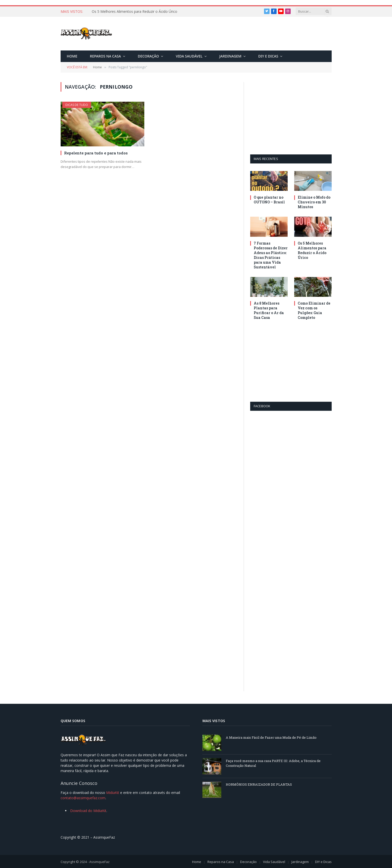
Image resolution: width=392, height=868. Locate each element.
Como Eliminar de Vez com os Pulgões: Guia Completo (314, 310)
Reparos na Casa (105, 56)
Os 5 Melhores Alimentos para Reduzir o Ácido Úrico (312, 250)
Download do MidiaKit (88, 811)
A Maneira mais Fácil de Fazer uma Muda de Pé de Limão (271, 737)
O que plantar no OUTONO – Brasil (269, 200)
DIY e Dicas (268, 56)
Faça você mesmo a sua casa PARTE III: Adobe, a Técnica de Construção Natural (273, 763)
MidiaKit (113, 793)
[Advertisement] (240, 34)
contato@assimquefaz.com (83, 798)
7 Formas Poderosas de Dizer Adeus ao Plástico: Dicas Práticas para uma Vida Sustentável (148, 12)
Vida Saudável (189, 56)
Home (72, 56)
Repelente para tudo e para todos (96, 153)
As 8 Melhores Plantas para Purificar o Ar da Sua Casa (269, 310)
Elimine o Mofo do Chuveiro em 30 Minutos (314, 202)
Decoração (148, 56)
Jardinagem (230, 56)
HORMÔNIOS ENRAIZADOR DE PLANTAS (259, 784)
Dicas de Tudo (77, 105)
